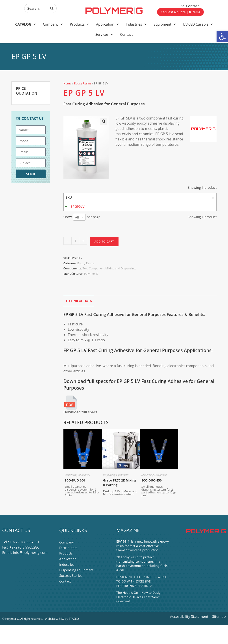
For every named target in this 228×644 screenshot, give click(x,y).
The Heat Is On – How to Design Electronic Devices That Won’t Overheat (139, 616)
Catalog (25, 24)
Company (53, 24)
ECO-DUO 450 (152, 499)
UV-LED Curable (198, 24)
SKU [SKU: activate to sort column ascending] (69, 197)
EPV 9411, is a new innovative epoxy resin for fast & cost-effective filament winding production (143, 564)
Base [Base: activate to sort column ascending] (117, 197)
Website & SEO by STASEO (62, 637)
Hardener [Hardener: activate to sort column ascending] (137, 197)
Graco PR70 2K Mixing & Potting (120, 501)
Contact (126, 34)
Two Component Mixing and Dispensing (109, 287)
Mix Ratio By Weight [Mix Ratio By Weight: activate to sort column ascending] (184, 204)
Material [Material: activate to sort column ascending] (97, 197)
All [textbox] (77, 236)
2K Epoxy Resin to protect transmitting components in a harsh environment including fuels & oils (142, 582)
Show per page (82, 236)
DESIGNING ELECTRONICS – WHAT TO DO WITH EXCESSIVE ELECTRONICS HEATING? (141, 600)
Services (104, 34)
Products (79, 24)
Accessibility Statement (189, 635)
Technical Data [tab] (79, 320)
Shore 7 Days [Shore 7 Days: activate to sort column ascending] (205, 200)
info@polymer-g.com (30, 571)
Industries (136, 24)
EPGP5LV (78, 220)
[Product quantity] (75, 259)
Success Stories (71, 592)
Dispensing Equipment (78, 493)
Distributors (68, 566)
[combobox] (79, 236)
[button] (222, 37)
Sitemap (219, 635)
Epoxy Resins (83, 83)
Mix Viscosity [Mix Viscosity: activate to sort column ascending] (162, 200)
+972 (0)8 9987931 (25, 561)
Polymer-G (91, 292)
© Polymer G (11, 637)
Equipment (165, 24)
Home (68, 83)
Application (107, 24)
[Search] (52, 8)
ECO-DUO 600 (75, 499)
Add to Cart (104, 260)
